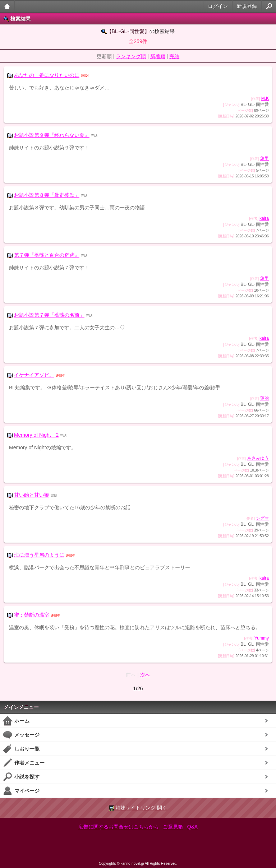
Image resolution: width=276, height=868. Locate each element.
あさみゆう (258, 458)
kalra (264, 218)
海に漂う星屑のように (39, 555)
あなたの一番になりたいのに (47, 75)
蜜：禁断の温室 (32, 615)
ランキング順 (131, 56)
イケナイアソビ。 (34, 375)
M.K (265, 98)
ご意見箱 (173, 827)
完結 (174, 56)
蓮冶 (264, 398)
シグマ (262, 518)
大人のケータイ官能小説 (7, 6)
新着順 (158, 56)
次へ (145, 675)
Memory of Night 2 (36, 435)
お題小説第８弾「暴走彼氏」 (47, 195)
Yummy (262, 638)
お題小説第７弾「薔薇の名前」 (49, 315)
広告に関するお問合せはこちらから (119, 827)
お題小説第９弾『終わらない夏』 (52, 135)
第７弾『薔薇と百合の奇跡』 (47, 255)
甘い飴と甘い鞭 (32, 495)
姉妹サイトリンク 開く (138, 808)
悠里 (264, 158)
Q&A (193, 827)
